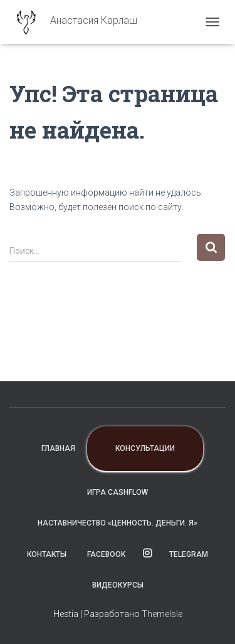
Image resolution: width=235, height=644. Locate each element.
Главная (58, 448)
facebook (106, 554)
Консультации (145, 448)
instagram (147, 554)
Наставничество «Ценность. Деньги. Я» (118, 523)
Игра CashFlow (118, 492)
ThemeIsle (162, 614)
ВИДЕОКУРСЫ (118, 585)
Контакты (47, 554)
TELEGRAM (189, 554)
